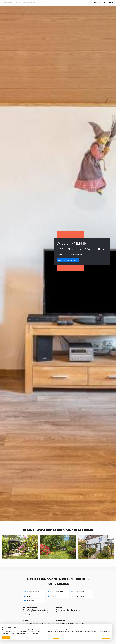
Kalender (102, 3)
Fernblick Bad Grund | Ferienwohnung (19, 3)
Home (94, 3)
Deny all (56, 637)
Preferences (106, 637)
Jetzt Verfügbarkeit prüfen (68, 260)
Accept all (6, 637)
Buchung (110, 3)
